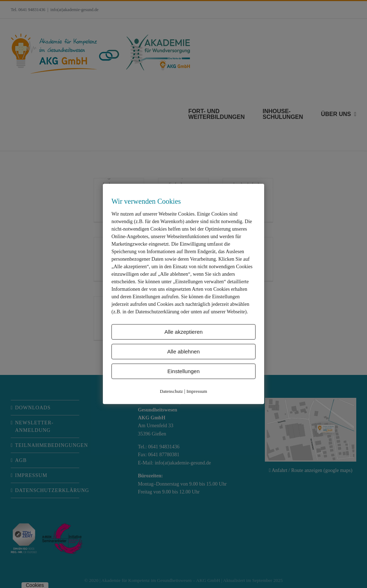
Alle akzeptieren (184, 332)
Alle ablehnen (184, 351)
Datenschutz (171, 391)
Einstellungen (183, 371)
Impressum (197, 391)
